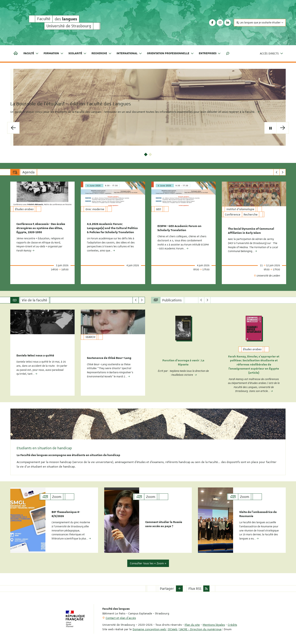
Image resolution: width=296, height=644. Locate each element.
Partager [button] (167, 586)
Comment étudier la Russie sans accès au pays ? (164, 523)
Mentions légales (214, 623)
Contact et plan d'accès (121, 616)
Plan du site (192, 623)
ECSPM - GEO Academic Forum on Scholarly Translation (179, 228)
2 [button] (150, 154)
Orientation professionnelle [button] (170, 54)
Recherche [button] (102, 54)
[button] (228, 53)
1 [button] (146, 154)
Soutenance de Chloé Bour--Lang (109, 357)
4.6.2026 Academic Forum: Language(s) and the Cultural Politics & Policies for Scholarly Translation (112, 228)
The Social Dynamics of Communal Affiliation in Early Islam (251, 230)
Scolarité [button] (78, 54)
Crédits (232, 623)
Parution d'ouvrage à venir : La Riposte (183, 362)
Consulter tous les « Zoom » (148, 561)
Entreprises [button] (210, 54)
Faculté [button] (31, 54)
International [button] (129, 54)
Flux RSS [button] (195, 586)
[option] (148, 107)
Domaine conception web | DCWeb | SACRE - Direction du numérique (177, 627)
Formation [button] (54, 54)
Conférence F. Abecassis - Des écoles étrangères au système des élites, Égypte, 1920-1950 (41, 228)
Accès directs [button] (272, 54)
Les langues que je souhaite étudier (260, 23)
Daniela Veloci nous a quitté (35, 355)
